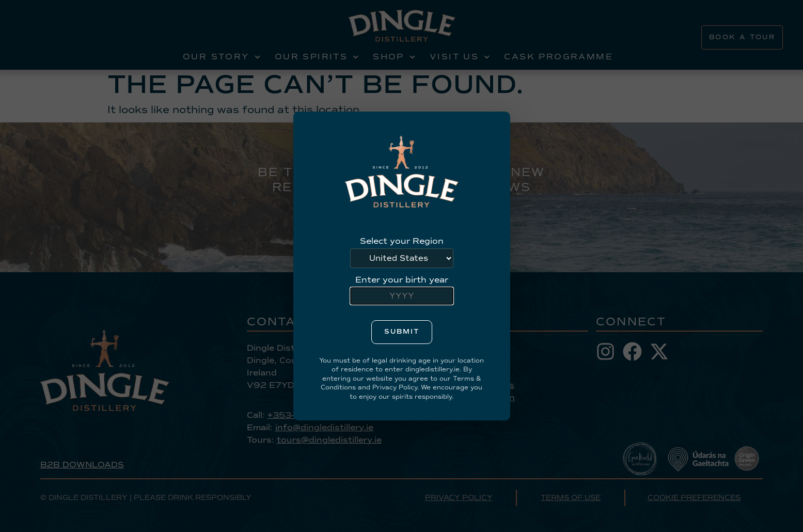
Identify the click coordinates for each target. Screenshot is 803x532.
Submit (402, 332)
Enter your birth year (402, 280)
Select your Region (402, 241)
